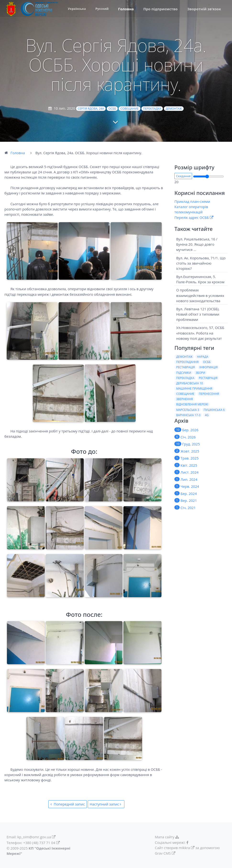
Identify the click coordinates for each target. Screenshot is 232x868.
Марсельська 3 (188, 410)
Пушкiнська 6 (214, 410)
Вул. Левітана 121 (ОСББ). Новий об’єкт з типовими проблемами (198, 314)
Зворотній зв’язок (204, 9)
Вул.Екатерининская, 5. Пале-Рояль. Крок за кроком (200, 279)
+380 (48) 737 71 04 (39, 843)
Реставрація (186, 367)
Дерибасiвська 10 (190, 383)
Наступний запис (106, 804)
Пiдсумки (184, 373)
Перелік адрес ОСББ (192, 217)
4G (207, 415)
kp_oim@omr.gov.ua (34, 837)
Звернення (185, 399)
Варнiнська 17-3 (188, 415)
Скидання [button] (183, 176)
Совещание (130, 109)
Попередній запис (68, 804)
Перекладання (188, 362)
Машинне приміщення (194, 389)
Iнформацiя (208, 367)
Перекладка (152, 109)
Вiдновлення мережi (192, 404)
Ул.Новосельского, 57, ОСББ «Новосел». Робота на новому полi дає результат (200, 333)
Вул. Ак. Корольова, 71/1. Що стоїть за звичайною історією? (201, 263)
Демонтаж (174, 109)
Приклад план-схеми (192, 201)
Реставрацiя (208, 378)
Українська (77, 9)
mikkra (184, 848)
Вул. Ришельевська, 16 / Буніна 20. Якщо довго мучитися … (197, 244)
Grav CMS (163, 853)
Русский (102, 9)
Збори (200, 373)
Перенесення (209, 394)
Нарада (202, 357)
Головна (126, 9)
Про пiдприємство (160, 9)
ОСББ (112, 109)
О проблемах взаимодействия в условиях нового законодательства (200, 295)
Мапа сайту (167, 837)
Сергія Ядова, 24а (91, 109)
